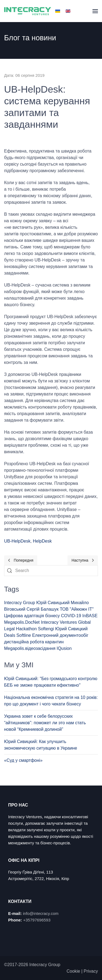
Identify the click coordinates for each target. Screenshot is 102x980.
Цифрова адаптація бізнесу (32, 616)
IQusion (64, 648)
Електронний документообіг (60, 635)
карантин (54, 642)
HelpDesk (42, 541)
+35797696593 (37, 920)
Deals (10, 635)
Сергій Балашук (43, 609)
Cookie (73, 971)
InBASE (90, 616)
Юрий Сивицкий (71, 629)
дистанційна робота (24, 642)
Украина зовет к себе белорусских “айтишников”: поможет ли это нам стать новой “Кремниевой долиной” (45, 723)
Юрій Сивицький (53, 603)
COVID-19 (71, 616)
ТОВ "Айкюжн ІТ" (77, 609)
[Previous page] (21, 560)
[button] (95, 11)
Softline (24, 635)
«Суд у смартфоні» (23, 760)
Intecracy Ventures (59, 622)
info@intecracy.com (41, 913)
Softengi (46, 629)
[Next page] (83, 560)
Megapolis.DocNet (22, 622)
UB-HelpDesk (17, 541)
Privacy (91, 971)
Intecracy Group (20, 603)
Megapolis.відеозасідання (30, 648)
